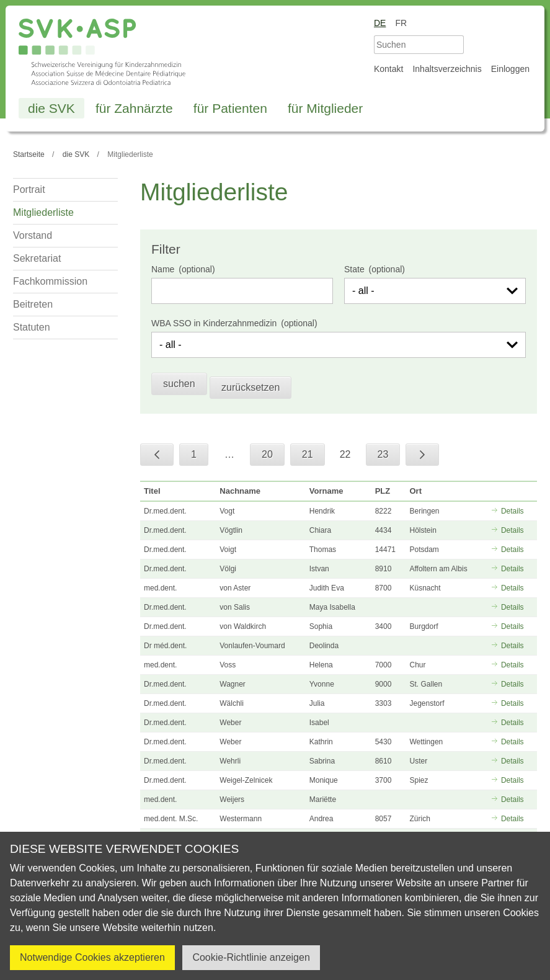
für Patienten (230, 108)
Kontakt (388, 69)
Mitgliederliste (43, 212)
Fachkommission (50, 281)
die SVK (51, 108)
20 (267, 454)
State (354, 269)
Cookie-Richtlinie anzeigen (251, 957)
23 (383, 454)
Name (163, 269)
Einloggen (510, 69)
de (380, 23)
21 (308, 454)
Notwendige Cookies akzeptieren (92, 957)
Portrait (29, 189)
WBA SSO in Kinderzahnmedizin (214, 323)
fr (401, 23)
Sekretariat (37, 258)
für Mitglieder (325, 108)
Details (512, 511)
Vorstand (33, 235)
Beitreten (33, 304)
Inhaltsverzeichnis (447, 69)
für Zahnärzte (134, 108)
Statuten (32, 327)
